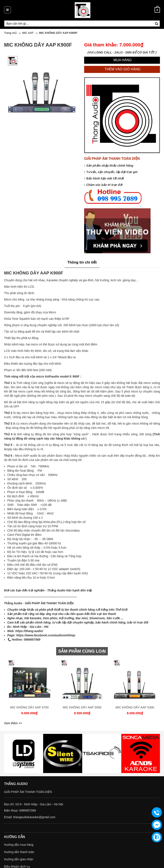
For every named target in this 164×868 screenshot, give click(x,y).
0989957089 (28, 810)
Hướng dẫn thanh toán (19, 852)
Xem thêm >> (13, 723)
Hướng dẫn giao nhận (19, 859)
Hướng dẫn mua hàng (19, 845)
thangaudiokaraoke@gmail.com (34, 817)
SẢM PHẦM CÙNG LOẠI (82, 651)
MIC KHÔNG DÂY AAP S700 (29, 707)
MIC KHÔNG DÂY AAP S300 (135, 707)
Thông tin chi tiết (82, 262)
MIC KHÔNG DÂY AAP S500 (82, 707)
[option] (29, 689)
